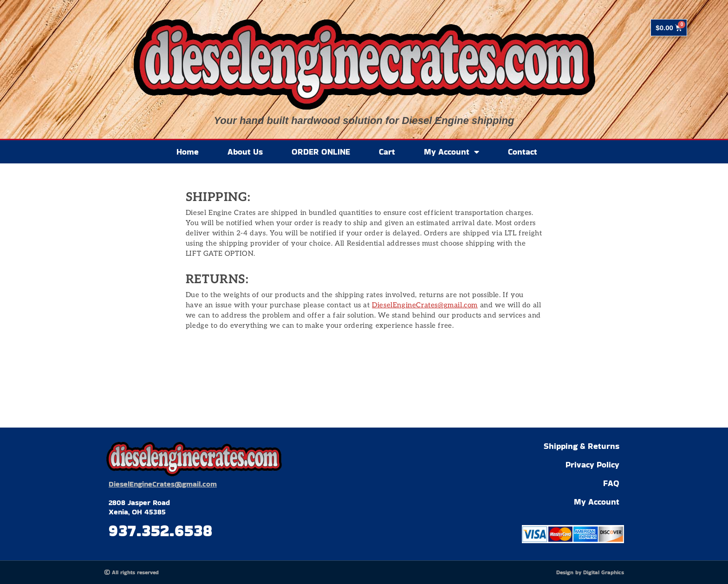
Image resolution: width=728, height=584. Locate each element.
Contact (523, 152)
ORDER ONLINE (321, 152)
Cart (387, 152)
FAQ (611, 483)
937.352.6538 (161, 531)
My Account (452, 152)
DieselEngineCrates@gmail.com (425, 305)
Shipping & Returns (582, 446)
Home (188, 152)
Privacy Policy (592, 464)
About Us (245, 152)
